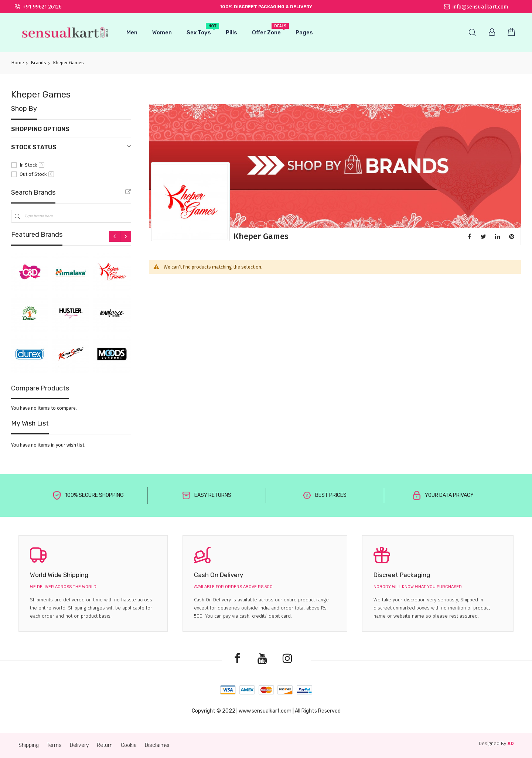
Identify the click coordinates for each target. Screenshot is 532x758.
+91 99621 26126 (38, 7)
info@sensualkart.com (476, 7)
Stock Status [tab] (34, 147)
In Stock (32, 165)
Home (18, 63)
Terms (54, 745)
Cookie (129, 745)
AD (511, 743)
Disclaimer (157, 745)
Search (472, 33)
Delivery (79, 745)
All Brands (128, 192)
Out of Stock (37, 174)
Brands (38, 63)
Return (105, 745)
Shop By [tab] (24, 109)
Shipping (29, 745)
